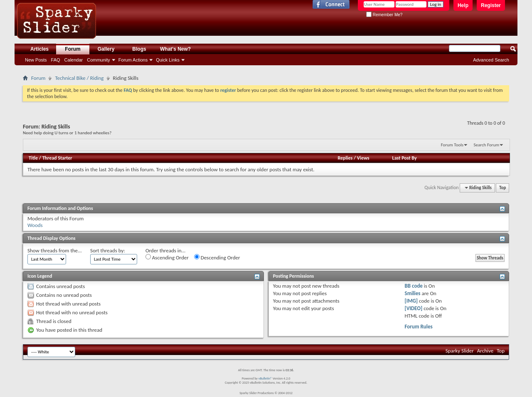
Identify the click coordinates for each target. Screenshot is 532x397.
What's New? (175, 49)
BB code (414, 286)
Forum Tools (452, 145)
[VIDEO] (414, 308)
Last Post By (405, 158)
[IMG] (411, 301)
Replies (345, 158)
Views (363, 158)
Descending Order (217, 257)
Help (463, 5)
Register (491, 5)
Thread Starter (57, 158)
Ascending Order (167, 257)
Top (502, 188)
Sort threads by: (108, 250)
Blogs (139, 49)
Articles (39, 49)
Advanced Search (491, 60)
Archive (485, 351)
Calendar (74, 60)
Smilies (413, 293)
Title (33, 158)
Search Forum (487, 145)
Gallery (106, 49)
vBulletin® (265, 378)
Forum (73, 49)
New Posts (36, 60)
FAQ (56, 60)
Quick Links (168, 60)
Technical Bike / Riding (79, 78)
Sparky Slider (460, 351)
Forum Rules (419, 327)
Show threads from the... (55, 250)
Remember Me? (384, 15)
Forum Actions (133, 60)
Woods (35, 225)
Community (99, 60)
